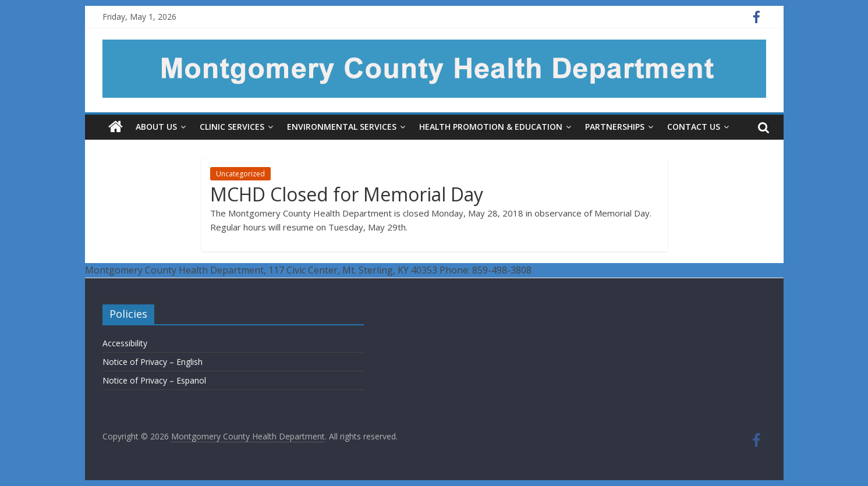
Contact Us (694, 127)
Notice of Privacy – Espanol (154, 380)
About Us (156, 127)
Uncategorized (240, 174)
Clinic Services (232, 127)
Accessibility (125, 343)
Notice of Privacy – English (153, 362)
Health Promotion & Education (491, 127)
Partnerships (615, 127)
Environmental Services (342, 127)
